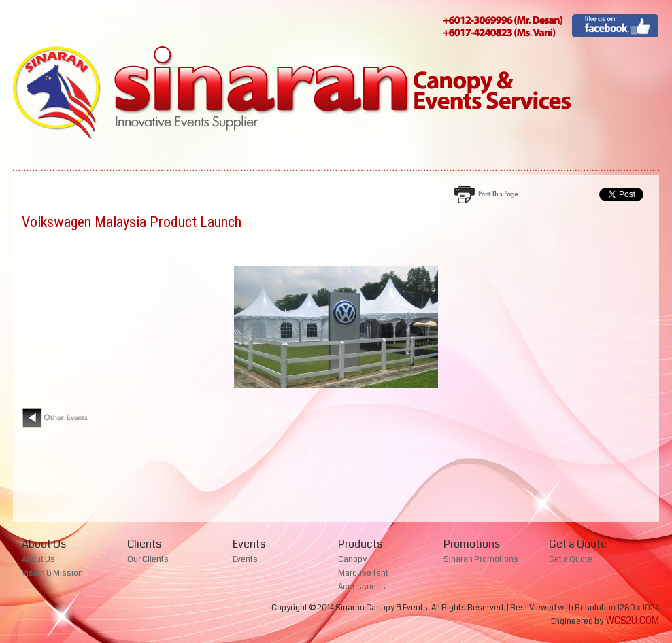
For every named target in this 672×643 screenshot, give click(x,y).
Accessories (362, 587)
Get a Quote (571, 560)
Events (245, 560)
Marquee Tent (363, 573)
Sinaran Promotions (481, 560)
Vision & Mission (52, 573)
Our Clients (148, 560)
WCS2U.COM (633, 621)
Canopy (352, 560)
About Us (38, 560)
